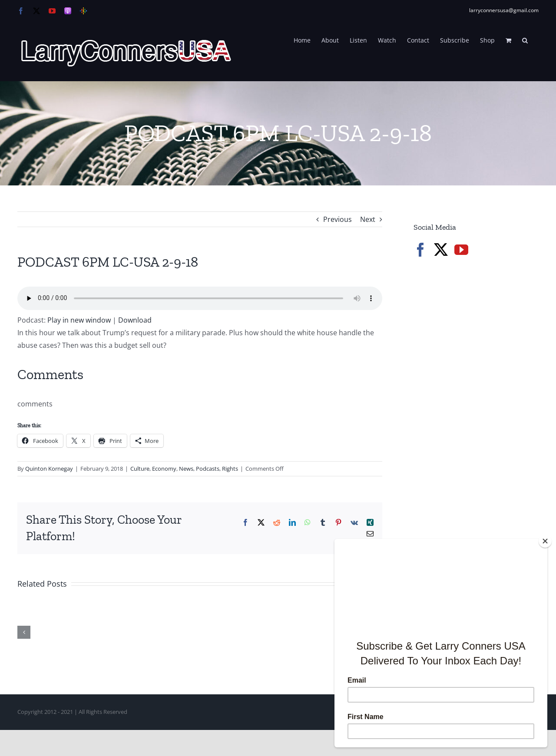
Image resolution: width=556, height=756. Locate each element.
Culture (140, 469)
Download (135, 320)
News (186, 469)
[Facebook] (420, 250)
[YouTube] (461, 250)
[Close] (545, 541)
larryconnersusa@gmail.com (504, 10)
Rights (230, 469)
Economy (164, 469)
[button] (525, 40)
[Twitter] (441, 250)
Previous (338, 219)
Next (368, 219)
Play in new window (79, 320)
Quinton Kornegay (49, 469)
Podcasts (208, 469)
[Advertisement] (479, 413)
